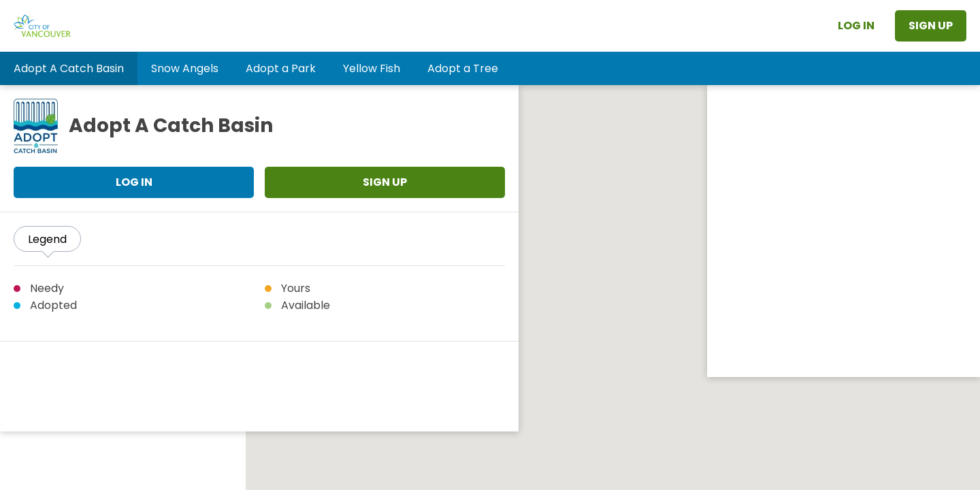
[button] (69, 68)
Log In (856, 26)
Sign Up (931, 26)
